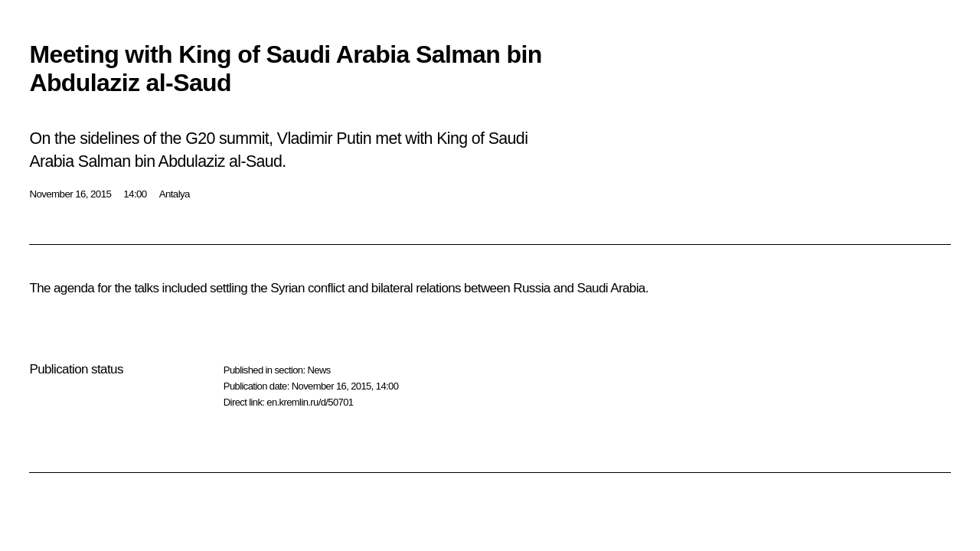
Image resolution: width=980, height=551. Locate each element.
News (318, 370)
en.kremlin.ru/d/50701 (310, 402)
